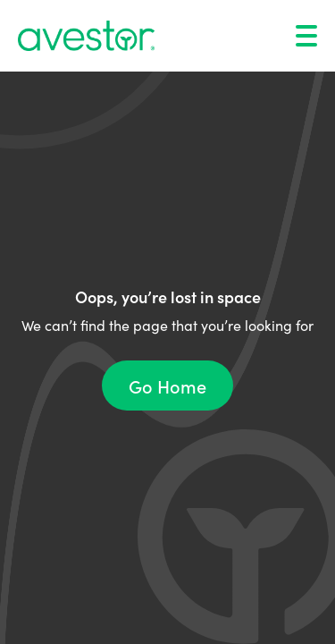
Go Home (167, 386)
